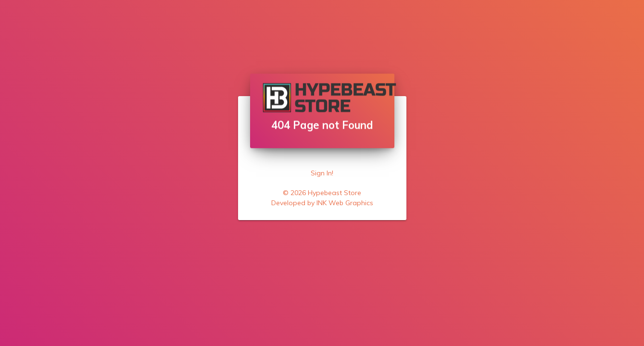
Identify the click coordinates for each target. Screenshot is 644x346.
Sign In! (322, 173)
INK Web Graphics (345, 203)
